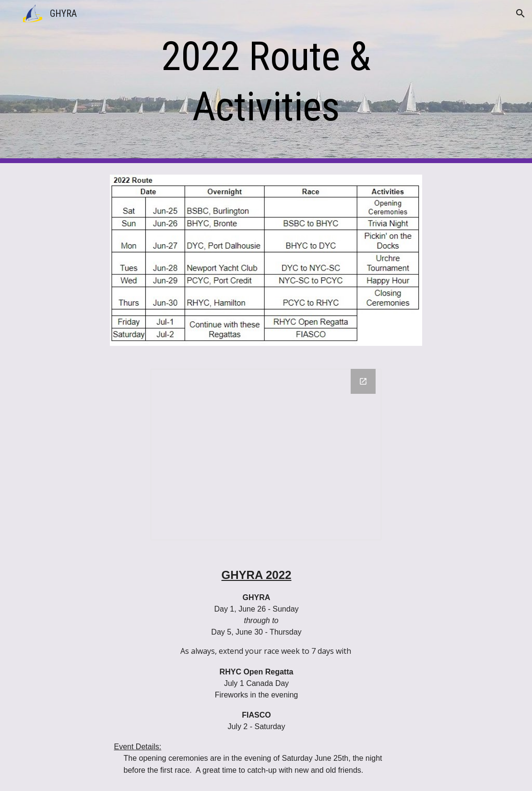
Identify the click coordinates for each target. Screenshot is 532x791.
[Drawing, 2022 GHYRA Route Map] (266, 454)
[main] (266, 82)
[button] (520, 13)
